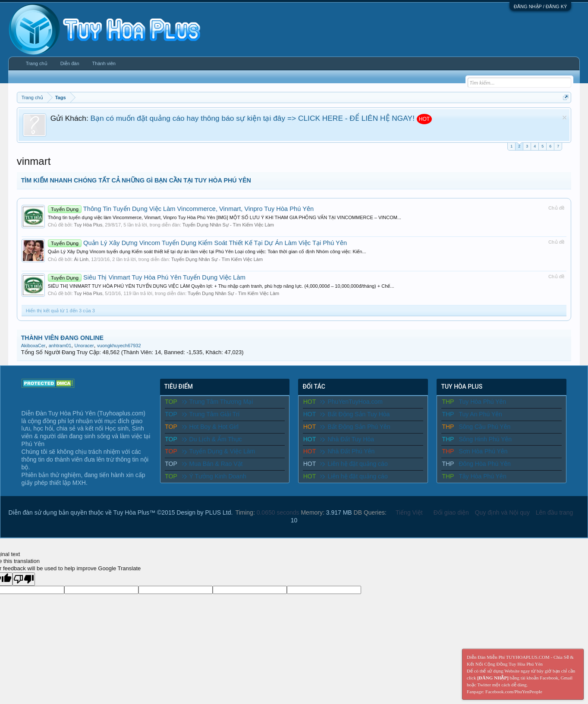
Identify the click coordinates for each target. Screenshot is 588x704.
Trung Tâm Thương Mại (218, 402)
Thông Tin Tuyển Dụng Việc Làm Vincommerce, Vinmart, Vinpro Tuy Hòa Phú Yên (181, 209)
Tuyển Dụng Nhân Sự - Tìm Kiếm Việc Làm (228, 225)
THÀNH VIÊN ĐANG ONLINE (62, 338)
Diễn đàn (70, 63)
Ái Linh (82, 259)
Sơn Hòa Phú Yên (483, 451)
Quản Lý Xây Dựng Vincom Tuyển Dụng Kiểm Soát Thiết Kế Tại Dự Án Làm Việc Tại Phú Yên (198, 243)
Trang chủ (37, 63)
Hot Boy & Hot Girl (210, 427)
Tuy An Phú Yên (480, 414)
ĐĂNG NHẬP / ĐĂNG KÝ (541, 6)
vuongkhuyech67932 (119, 346)
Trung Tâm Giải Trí (211, 414)
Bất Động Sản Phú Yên (355, 427)
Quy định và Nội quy (502, 512)
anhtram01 (60, 346)
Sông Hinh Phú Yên (485, 439)
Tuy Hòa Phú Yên (482, 402)
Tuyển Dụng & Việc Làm (219, 451)
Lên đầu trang (555, 512)
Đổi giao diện (451, 512)
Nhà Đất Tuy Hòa (347, 439)
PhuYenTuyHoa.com (351, 402)
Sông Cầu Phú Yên (484, 427)
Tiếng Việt (409, 512)
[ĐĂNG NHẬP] (493, 678)
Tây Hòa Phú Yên (482, 476)
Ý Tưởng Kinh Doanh (214, 476)
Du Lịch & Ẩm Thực (212, 439)
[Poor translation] (24, 579)
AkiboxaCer (33, 346)
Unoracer (84, 346)
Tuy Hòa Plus (88, 225)
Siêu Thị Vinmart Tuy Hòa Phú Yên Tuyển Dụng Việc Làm (147, 277)
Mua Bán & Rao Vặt (212, 464)
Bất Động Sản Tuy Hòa (355, 414)
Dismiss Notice (564, 118)
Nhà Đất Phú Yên (347, 451)
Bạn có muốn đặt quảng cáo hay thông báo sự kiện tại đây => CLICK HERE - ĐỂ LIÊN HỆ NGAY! (253, 118)
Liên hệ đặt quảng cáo (354, 464)
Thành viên (104, 63)
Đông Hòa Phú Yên (484, 464)
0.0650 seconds (278, 512)
